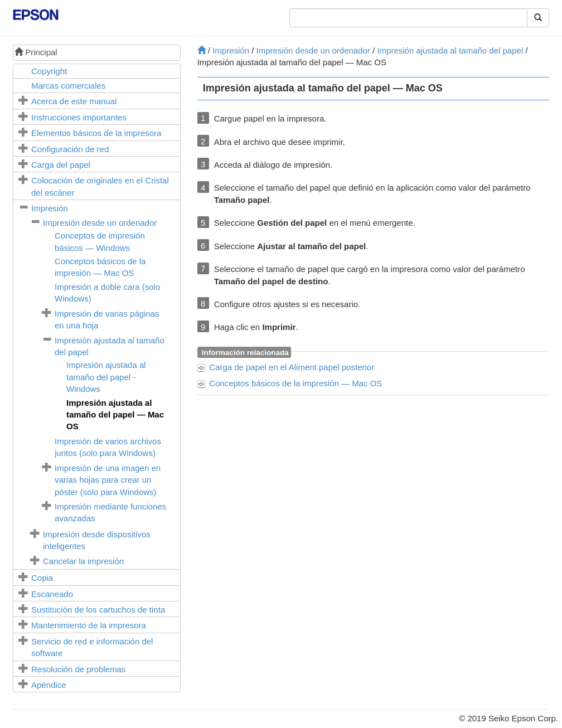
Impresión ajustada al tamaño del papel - (106, 377)
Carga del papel (61, 165)
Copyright (49, 71)
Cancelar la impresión (83, 561)
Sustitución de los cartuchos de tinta (98, 610)
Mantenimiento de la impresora (89, 625)
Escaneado (52, 594)
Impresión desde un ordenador (100, 223)
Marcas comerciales (68, 86)
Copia (42, 578)
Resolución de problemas (78, 669)
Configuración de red (70, 149)
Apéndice (49, 685)
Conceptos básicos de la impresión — (295, 383)
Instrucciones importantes (79, 117)
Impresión (50, 208)
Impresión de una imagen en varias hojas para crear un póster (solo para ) (108, 480)
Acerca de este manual (74, 101)
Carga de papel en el (292, 367)
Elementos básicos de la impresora (96, 133)
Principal (36, 52)
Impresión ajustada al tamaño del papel (450, 50)
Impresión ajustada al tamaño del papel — (115, 415)
